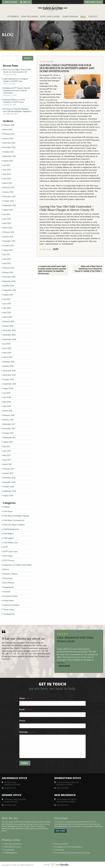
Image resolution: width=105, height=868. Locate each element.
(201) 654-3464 (10, 805)
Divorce (6, 569)
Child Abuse (8, 511)
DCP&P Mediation (11, 853)
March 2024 (8, 130)
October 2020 (8, 286)
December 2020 (9, 277)
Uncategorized (9, 614)
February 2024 (9, 134)
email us (25, 2)
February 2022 (9, 232)
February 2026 (9, 125)
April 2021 (7, 263)
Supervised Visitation (11, 605)
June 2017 (7, 451)
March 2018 (8, 411)
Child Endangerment (11, 529)
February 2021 (9, 268)
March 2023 (8, 183)
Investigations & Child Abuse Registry (68, 847)
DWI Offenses (9, 583)
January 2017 (8, 473)
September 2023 (10, 156)
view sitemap (60, 831)
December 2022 (9, 197)
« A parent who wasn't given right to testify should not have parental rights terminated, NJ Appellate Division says (52, 270)
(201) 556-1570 (10, 788)
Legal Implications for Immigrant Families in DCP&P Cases (16, 80)
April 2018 (7, 406)
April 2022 (7, 223)
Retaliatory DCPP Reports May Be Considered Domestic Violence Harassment (16, 90)
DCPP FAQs (8, 556)
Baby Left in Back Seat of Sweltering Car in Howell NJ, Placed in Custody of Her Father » (88, 269)
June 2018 (7, 397)
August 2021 (8, 250)
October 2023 (8, 152)
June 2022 (7, 219)
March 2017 (8, 464)
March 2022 (8, 228)
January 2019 (8, 366)
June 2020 (7, 304)
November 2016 (9, 482)
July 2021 (7, 254)
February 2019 (9, 362)
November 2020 (9, 281)
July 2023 (7, 165)
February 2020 (9, 321)
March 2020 (8, 317)
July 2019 (7, 344)
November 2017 (9, 429)
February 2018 (9, 415)
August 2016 (8, 496)
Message (27, 732)
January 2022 (8, 237)
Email (26, 710)
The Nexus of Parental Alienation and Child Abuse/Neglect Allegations (17, 110)
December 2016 (9, 478)
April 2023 (7, 179)
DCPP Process (9, 560)
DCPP (56, 249)
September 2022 (10, 205)
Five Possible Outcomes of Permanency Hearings (72, 853)
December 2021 (9, 241)
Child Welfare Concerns (13, 847)
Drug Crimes (8, 578)
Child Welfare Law (10, 543)
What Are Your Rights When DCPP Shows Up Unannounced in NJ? (17, 71)
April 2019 (7, 353)
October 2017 (8, 433)
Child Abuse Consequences (14, 520)
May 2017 (7, 455)
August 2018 (8, 388)
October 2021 (8, 246)
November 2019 (9, 335)
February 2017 (9, 469)
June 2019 (7, 348)
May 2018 (7, 402)
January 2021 (8, 272)
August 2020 (8, 295)
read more (61, 663)
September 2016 (10, 491)
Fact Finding (59, 850)
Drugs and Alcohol (62, 844)
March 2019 (8, 357)
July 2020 (7, 299)
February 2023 (9, 188)
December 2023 (9, 143)
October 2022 (8, 201)
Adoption (7, 507)
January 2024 (8, 138)
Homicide (7, 592)
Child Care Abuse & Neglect (14, 525)
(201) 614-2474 (62, 805)
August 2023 (8, 161)
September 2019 (10, 339)
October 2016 (8, 487)
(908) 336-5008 (62, 788)
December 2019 (9, 330)
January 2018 (8, 420)
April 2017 (7, 460)
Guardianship (9, 850)
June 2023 (7, 170)
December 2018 (9, 371)
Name (26, 698)
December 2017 (9, 424)
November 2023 (9, 147)
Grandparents (8, 587)
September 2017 (10, 438)
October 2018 (8, 380)
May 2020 (7, 308)
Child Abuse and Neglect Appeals (16, 516)
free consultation (93, 2)
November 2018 (9, 375)
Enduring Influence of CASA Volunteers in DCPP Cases (14, 101)
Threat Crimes (9, 610)
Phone (22, 721)
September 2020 (10, 290)
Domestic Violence (10, 574)
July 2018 (7, 393)
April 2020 (7, 313)
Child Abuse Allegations (13, 844)
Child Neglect (8, 534)
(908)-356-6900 (10, 2)
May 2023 (7, 174)
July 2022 (7, 214)
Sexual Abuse (8, 601)
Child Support (8, 538)
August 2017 (8, 442)
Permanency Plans (10, 596)
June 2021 (7, 259)
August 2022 (8, 210)
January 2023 (8, 192)
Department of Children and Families (17, 565)
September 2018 (10, 384)
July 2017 (7, 447)
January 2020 (8, 326)
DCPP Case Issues (10, 552)
